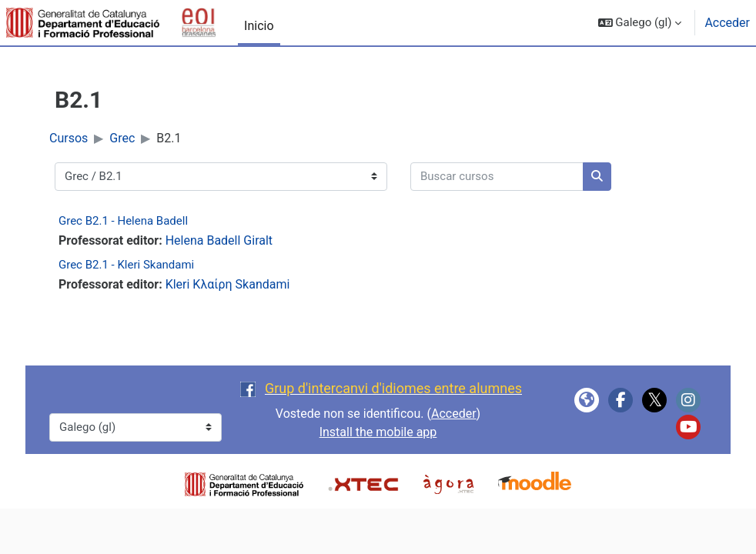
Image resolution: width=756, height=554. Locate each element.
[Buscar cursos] (497, 177)
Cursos (69, 138)
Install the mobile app (378, 432)
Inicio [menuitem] (259, 26)
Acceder (727, 23)
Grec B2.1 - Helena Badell (123, 221)
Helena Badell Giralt (219, 240)
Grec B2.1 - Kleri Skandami (126, 265)
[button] (640, 23)
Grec (122, 138)
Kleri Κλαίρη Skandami (228, 284)
